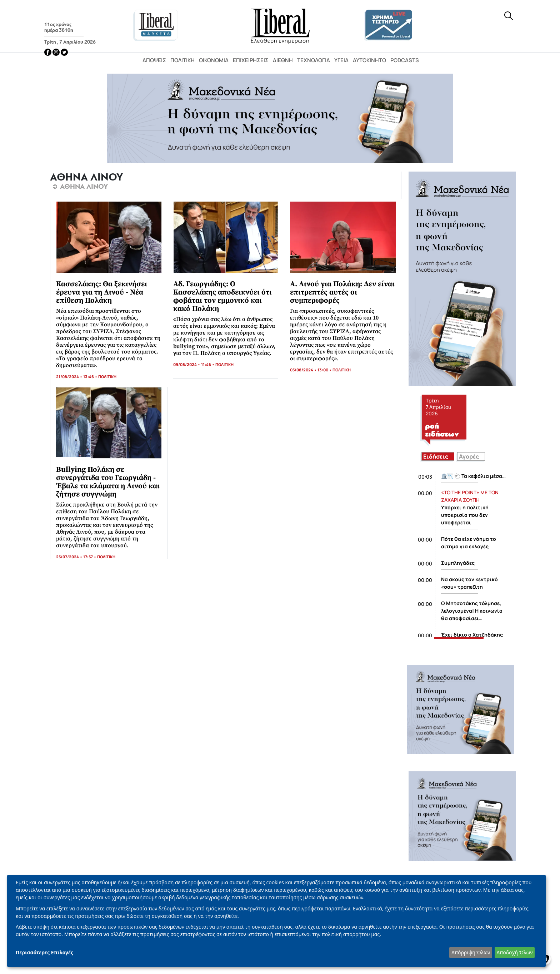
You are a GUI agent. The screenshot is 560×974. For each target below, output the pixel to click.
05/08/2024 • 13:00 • (311, 370)
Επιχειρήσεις (251, 60)
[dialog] (276, 921)
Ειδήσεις (436, 456)
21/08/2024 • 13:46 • (77, 377)
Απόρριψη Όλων (471, 952)
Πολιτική (182, 60)
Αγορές (469, 456)
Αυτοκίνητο (369, 60)
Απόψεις (154, 60)
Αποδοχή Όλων (514, 952)
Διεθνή (283, 60)
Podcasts (405, 60)
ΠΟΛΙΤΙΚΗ (107, 377)
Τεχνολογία (314, 60)
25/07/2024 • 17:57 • (77, 557)
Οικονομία (214, 60)
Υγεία (341, 60)
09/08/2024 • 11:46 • (194, 364)
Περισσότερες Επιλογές (44, 952)
